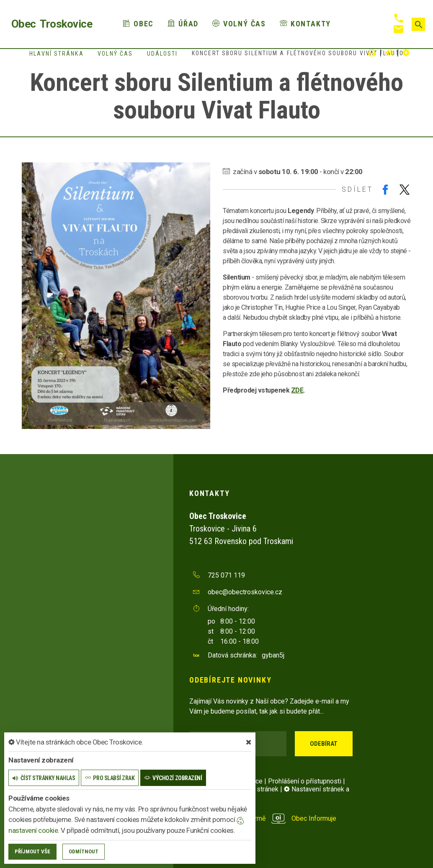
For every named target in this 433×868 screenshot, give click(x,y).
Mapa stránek (259, 789)
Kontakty (305, 24)
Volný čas (239, 24)
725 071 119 (226, 575)
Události (162, 54)
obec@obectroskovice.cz (245, 592)
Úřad (183, 24)
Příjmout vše (32, 851)
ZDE (297, 390)
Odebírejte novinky (230, 680)
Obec (138, 24)
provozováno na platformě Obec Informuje (263, 818)
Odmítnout (84, 851)
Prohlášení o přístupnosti (305, 781)
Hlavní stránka (56, 54)
